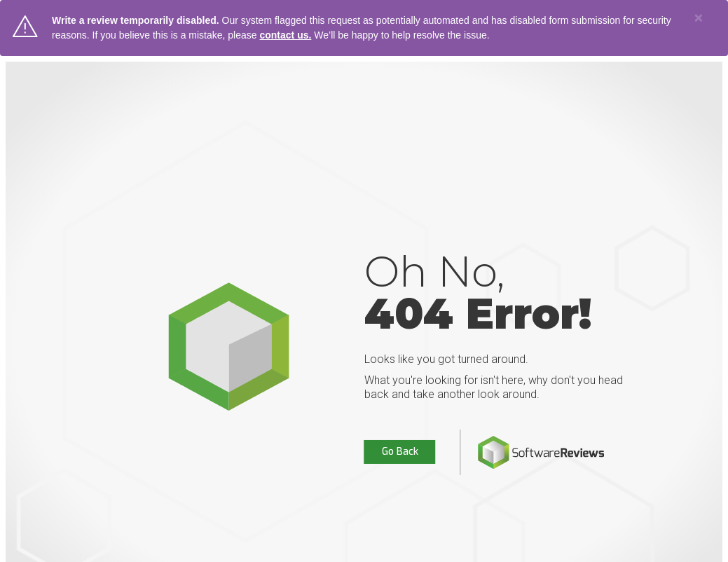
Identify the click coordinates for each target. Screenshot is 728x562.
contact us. (285, 35)
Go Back (400, 452)
